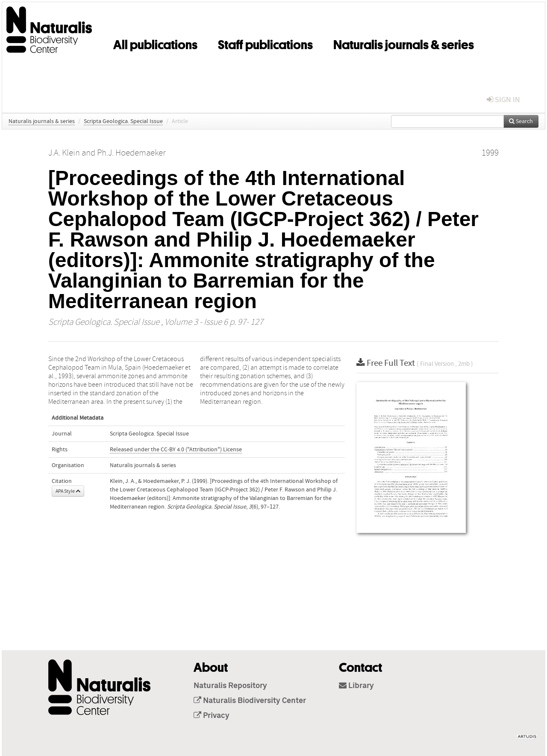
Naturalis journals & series (404, 43)
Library (356, 686)
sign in (503, 100)
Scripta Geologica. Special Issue (123, 121)
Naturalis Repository (230, 686)
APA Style (68, 491)
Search (521, 121)
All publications (155, 43)
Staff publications (265, 43)
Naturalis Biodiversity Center (250, 701)
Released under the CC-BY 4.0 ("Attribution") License (176, 450)
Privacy (212, 716)
